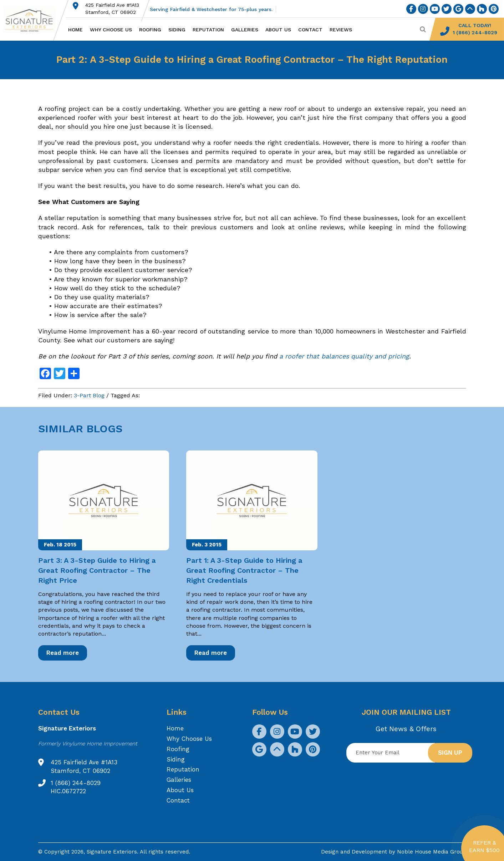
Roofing (150, 30)
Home (75, 30)
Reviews (341, 30)
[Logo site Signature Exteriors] (33, 21)
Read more (63, 653)
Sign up (450, 753)
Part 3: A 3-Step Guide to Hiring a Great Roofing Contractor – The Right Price (97, 570)
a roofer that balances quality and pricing (344, 356)
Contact (310, 30)
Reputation (208, 30)
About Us (278, 30)
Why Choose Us (111, 30)
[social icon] (411, 9)
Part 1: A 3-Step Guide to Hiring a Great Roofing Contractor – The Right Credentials (244, 570)
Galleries (245, 30)
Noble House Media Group (432, 852)
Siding (177, 30)
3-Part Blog (89, 395)
